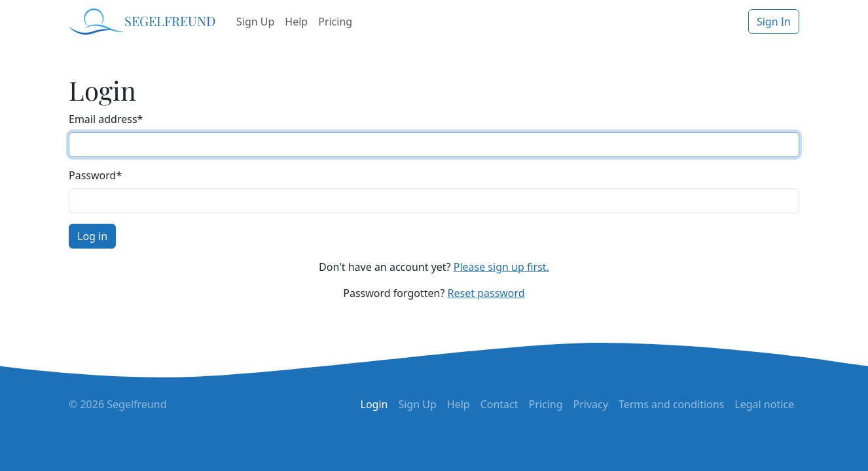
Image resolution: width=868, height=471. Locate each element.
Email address (106, 119)
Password (95, 175)
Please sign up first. (501, 267)
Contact (499, 404)
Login (374, 404)
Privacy (591, 404)
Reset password (486, 293)
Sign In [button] (774, 22)
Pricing (335, 22)
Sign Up (255, 22)
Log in (92, 236)
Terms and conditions (671, 404)
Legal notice (764, 404)
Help (296, 22)
